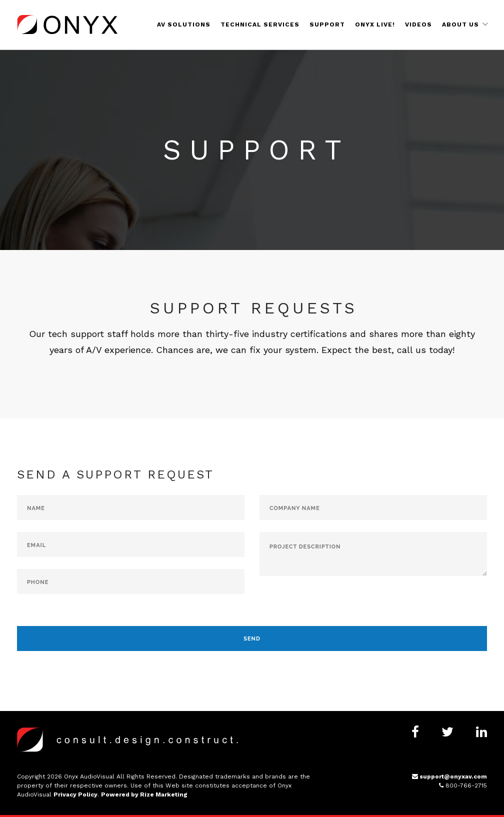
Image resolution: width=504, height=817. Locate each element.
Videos (418, 24)
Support (327, 24)
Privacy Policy (75, 794)
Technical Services (260, 24)
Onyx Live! (375, 24)
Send (252, 639)
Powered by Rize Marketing (144, 794)
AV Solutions (184, 24)
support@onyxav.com (449, 776)
